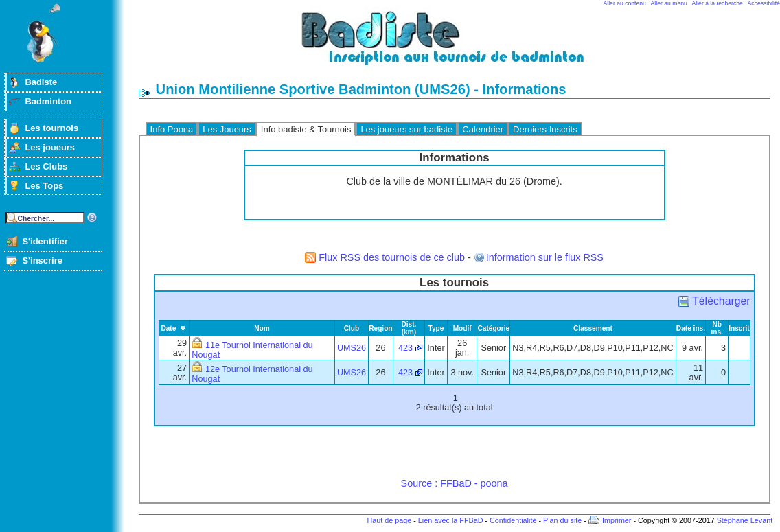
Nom (262, 328)
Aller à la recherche (718, 3)
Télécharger (721, 301)
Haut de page (389, 520)
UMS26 (352, 348)
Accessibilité (764, 3)
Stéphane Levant (745, 520)
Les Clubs (46, 166)
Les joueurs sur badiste (406, 129)
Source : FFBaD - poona (455, 483)
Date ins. (691, 328)
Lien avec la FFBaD (451, 520)
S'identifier (45, 241)
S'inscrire (42, 261)
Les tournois (51, 128)
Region (380, 328)
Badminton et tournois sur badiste (459, 45)
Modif (462, 328)
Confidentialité (513, 520)
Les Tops (44, 186)
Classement (593, 328)
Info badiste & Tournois (306, 129)
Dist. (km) (409, 328)
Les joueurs (50, 147)
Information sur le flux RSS (545, 257)
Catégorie (493, 328)
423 (405, 348)
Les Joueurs (227, 129)
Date (168, 328)
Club (352, 328)
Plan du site (562, 520)
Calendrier (483, 129)
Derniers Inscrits (545, 129)
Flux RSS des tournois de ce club (392, 257)
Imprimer (617, 520)
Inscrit (739, 328)
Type (436, 328)
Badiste (41, 82)
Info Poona (172, 129)
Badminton (48, 101)
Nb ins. (716, 328)
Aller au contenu (625, 3)
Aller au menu (669, 3)
